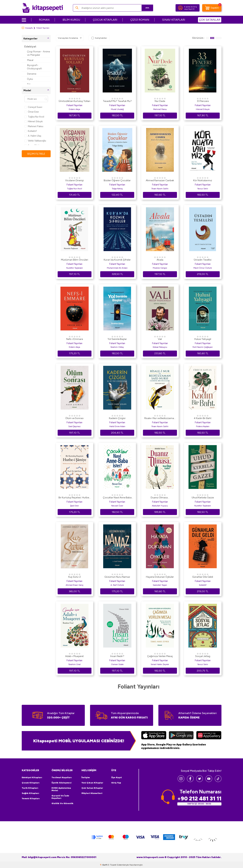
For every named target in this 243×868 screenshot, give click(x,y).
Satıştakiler (99, 38)
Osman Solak (117, 664)
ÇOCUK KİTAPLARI (105, 20)
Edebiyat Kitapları (32, 777)
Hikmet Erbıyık (33, 121)
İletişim (86, 777)
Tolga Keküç (117, 189)
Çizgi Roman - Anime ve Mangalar (38, 53)
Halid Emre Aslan (117, 426)
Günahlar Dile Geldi (203, 577)
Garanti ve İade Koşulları (60, 797)
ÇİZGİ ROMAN (140, 20)
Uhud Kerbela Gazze (203, 498)
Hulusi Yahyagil (203, 339)
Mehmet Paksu (34, 126)
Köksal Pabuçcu (160, 347)
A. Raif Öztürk (117, 585)
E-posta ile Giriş (191, 7)
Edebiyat (30, 47)
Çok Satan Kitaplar (92, 788)
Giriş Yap (116, 783)
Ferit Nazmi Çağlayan (203, 347)
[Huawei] (209, 736)
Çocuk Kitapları (31, 783)
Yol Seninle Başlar (117, 339)
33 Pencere (203, 101)
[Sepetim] (212, 8)
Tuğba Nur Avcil (34, 117)
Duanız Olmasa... (160, 498)
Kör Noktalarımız (203, 180)
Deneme (32, 74)
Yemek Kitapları (31, 798)
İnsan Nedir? (117, 656)
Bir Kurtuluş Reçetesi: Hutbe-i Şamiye (75, 498)
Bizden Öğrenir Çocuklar (117, 180)
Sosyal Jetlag (203, 656)
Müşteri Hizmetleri (92, 793)
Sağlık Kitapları (30, 793)
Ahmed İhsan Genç (75, 585)
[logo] (42, 8)
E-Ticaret (112, 865)
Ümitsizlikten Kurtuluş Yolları (74, 101)
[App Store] (154, 736)
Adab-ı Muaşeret (74, 656)
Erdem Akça (74, 109)
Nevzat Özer (117, 506)
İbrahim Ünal (75, 664)
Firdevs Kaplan (203, 426)
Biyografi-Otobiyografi (34, 67)
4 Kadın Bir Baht (203, 418)
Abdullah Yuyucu (160, 506)
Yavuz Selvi (203, 189)
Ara (145, 8)
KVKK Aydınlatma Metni (61, 789)
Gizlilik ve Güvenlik (62, 803)
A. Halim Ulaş (33, 136)
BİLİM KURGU (71, 20)
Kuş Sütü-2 (75, 577)
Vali (160, 339)
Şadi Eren (74, 506)
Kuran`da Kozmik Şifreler (117, 260)
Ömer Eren (32, 112)
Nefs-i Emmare (75, 339)
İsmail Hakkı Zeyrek (160, 664)
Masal (30, 60)
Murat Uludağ (117, 109)
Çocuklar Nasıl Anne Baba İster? (117, 498)
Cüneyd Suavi (33, 107)
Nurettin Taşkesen (75, 268)
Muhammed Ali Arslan (117, 268)
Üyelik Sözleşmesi (61, 783)
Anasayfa (27, 28)
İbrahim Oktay (117, 347)
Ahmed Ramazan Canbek (160, 180)
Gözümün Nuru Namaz (117, 577)
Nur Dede (160, 101)
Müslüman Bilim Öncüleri (75, 260)
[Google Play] (181, 736)
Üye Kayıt (117, 777)
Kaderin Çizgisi (117, 418)
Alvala (160, 260)
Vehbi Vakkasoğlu (35, 141)
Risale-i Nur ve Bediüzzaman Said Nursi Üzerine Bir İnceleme (160, 419)
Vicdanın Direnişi (74, 180)
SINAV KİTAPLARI (174, 20)
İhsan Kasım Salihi (160, 189)
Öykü (30, 79)
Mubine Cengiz (160, 268)
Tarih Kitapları (30, 788)
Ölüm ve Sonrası (74, 418)
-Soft (104, 865)
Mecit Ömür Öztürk (203, 268)
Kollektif (31, 131)
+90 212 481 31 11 (199, 799)
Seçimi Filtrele (36, 154)
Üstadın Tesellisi (203, 260)
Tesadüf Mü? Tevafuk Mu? (117, 101)
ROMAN (44, 20)
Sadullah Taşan (160, 585)
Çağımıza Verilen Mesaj (160, 656)
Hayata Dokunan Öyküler (160, 577)
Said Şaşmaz (74, 426)
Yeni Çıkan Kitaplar (92, 783)
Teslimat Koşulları (62, 777)
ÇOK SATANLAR (210, 20)
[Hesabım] (180, 8)
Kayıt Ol (191, 9)
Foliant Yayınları (74, 105)
